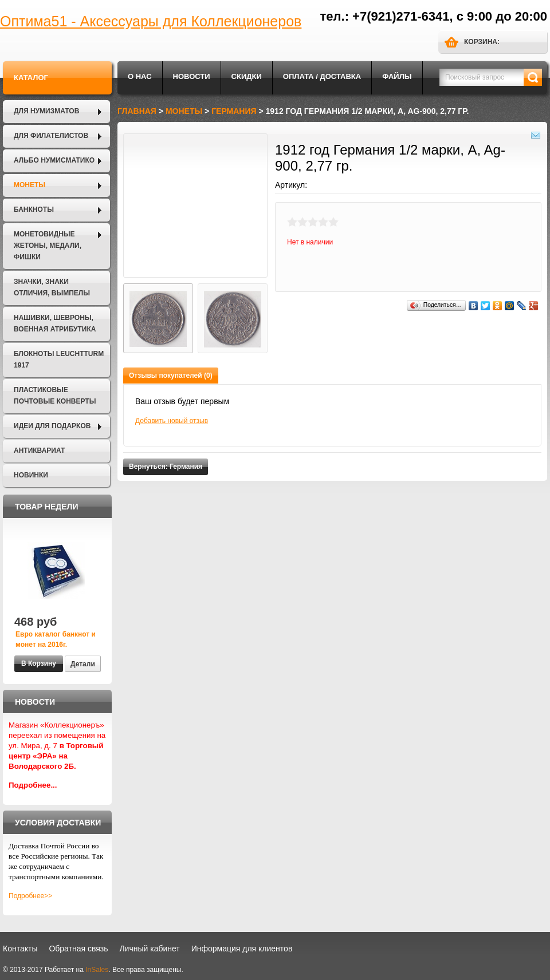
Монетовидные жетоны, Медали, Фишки (48, 246)
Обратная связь (78, 949)
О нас (140, 76)
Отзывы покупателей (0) (171, 376)
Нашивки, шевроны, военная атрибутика (55, 323)
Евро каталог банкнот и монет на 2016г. (56, 639)
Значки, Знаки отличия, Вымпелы (52, 287)
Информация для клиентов (242, 949)
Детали (83, 664)
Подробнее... (33, 785)
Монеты (30, 185)
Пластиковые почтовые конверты (55, 396)
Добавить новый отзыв (172, 421)
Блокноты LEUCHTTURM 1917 (59, 359)
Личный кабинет (149, 949)
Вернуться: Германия (166, 467)
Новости (192, 76)
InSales (97, 970)
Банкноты (34, 210)
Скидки (247, 76)
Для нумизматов (46, 111)
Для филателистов (51, 136)
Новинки (31, 475)
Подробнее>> (30, 896)
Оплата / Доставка (322, 76)
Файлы (397, 76)
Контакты (20, 949)
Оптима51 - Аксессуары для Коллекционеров (151, 21)
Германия (234, 111)
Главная (137, 111)
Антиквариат (39, 451)
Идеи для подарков (52, 426)
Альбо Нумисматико (54, 160)
